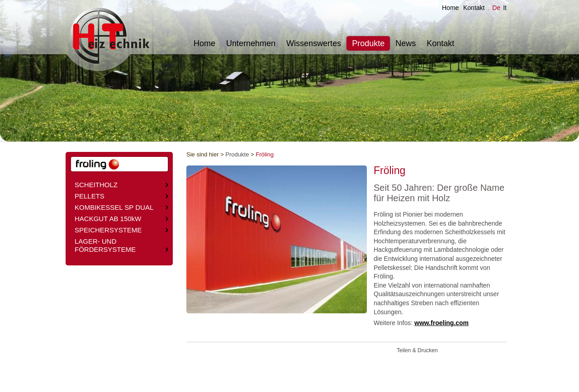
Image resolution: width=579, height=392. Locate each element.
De (496, 8)
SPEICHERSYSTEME (121, 230)
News (406, 43)
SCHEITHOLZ (121, 185)
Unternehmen (251, 43)
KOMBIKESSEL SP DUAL (121, 207)
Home (450, 8)
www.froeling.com (441, 323)
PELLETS (121, 196)
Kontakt (474, 8)
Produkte (368, 43)
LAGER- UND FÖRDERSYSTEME (121, 245)
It (505, 8)
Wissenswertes (314, 43)
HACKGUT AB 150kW (121, 219)
